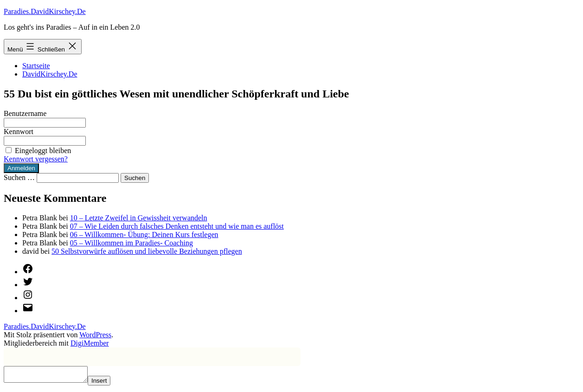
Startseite (36, 66)
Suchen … (19, 177)
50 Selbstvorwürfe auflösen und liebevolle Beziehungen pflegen (147, 251)
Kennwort (19, 132)
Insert (108, 383)
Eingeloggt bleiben (37, 151)
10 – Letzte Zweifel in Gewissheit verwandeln (139, 218)
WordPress (95, 335)
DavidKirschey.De (50, 74)
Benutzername (25, 113)
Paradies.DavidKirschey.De (45, 11)
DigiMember (90, 343)
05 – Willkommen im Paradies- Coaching (131, 243)
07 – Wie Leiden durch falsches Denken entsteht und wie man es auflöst (177, 226)
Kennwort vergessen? (36, 159)
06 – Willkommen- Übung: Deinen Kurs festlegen (144, 235)
